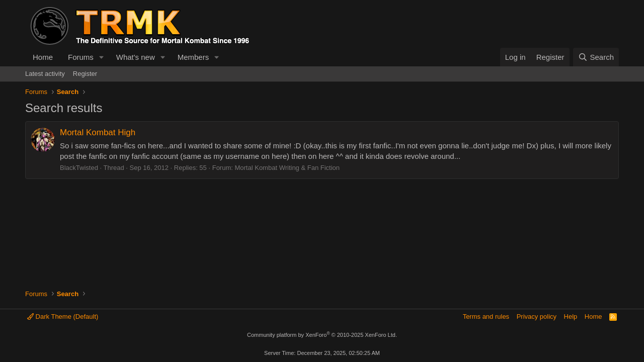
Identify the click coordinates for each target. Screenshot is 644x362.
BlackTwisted (79, 168)
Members (193, 57)
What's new (136, 57)
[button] (102, 57)
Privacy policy (537, 316)
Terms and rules (486, 316)
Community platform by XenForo (322, 335)
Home (43, 57)
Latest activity (45, 74)
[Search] (596, 57)
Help (571, 316)
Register (85, 74)
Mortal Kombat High (98, 132)
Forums (81, 57)
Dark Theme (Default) (63, 316)
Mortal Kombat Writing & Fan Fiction (287, 168)
